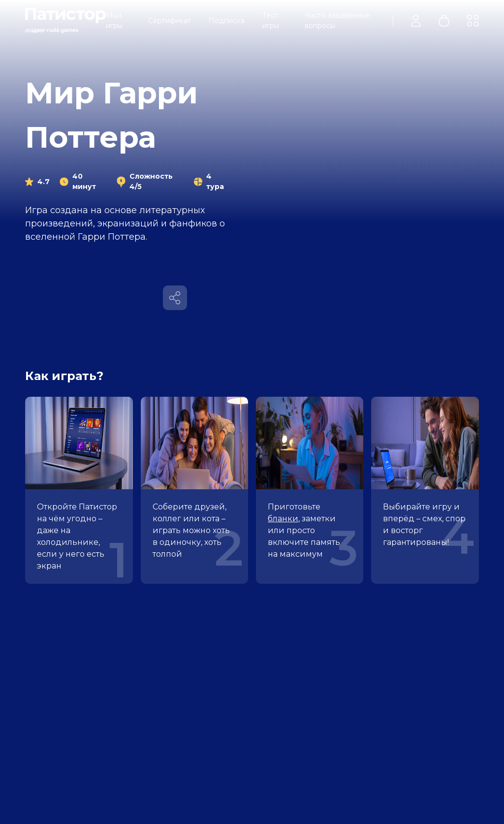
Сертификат (170, 21)
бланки (283, 519)
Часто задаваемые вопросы (338, 20)
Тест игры (271, 20)
